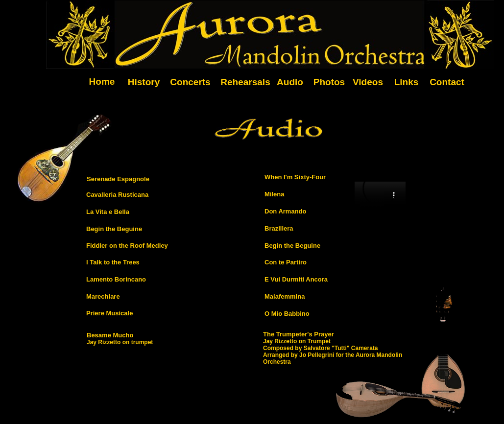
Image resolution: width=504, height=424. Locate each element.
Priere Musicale (109, 313)
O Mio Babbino (287, 314)
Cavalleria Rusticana (117, 195)
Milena (274, 194)
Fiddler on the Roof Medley (127, 246)
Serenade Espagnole (118, 179)
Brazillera (279, 228)
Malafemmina (285, 296)
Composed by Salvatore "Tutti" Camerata (321, 348)
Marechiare (103, 296)
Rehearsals (245, 82)
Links (407, 82)
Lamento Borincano (116, 279)
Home (102, 82)
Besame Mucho (110, 335)
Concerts (190, 82)
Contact (447, 82)
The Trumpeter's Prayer (299, 334)
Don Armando (285, 211)
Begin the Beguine (114, 229)
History (144, 82)
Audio (290, 82)
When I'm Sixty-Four (295, 177)
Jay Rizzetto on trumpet (120, 342)
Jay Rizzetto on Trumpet (297, 341)
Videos (368, 82)
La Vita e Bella (108, 212)
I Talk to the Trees (113, 262)
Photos (329, 82)
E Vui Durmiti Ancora (296, 279)
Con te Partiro (286, 262)
